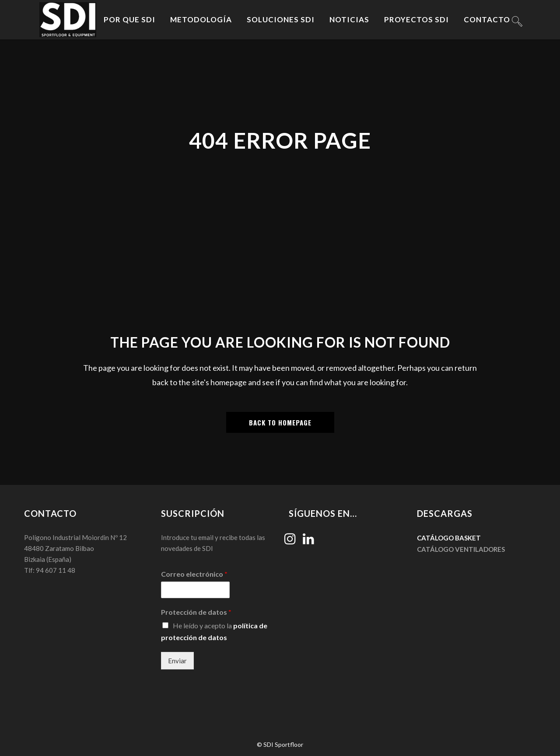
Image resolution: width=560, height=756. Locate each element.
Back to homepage (280, 422)
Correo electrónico (194, 574)
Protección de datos (196, 612)
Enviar (177, 661)
